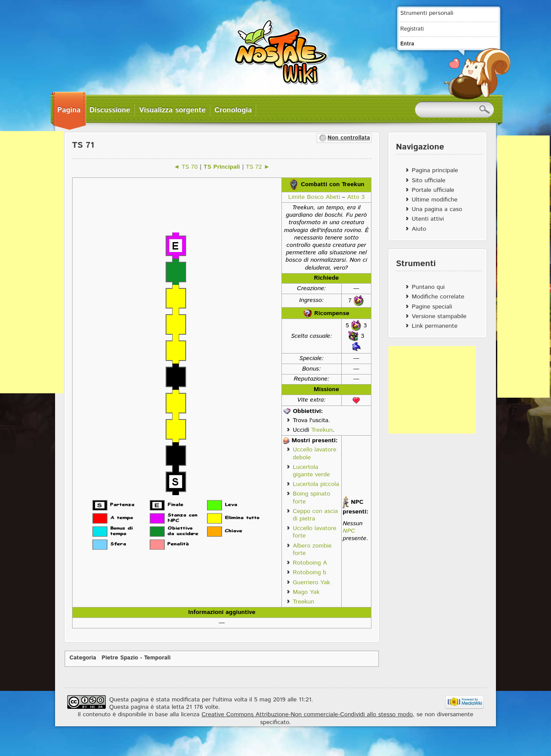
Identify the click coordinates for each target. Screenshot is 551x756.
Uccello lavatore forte (315, 532)
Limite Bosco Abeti (314, 197)
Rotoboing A (310, 563)
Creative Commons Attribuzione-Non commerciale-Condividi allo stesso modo (307, 714)
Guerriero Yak (311, 583)
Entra (407, 44)
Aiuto (419, 229)
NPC (349, 531)
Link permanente (435, 326)
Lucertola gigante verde (311, 471)
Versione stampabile (439, 316)
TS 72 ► (258, 167)
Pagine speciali (432, 307)
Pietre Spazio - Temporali (136, 658)
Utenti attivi (428, 219)
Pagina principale (435, 170)
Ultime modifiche (435, 200)
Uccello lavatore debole (315, 453)
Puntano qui (428, 287)
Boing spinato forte (312, 498)
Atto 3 (356, 197)
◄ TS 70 (185, 167)
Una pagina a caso (437, 209)
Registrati (412, 29)
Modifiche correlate (438, 297)
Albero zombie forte (312, 550)
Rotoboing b (310, 572)
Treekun (322, 430)
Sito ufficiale (428, 180)
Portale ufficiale (433, 190)
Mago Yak (306, 592)
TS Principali (222, 167)
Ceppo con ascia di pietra (315, 515)
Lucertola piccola (316, 484)
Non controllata (348, 138)
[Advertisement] (432, 390)
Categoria (83, 658)
